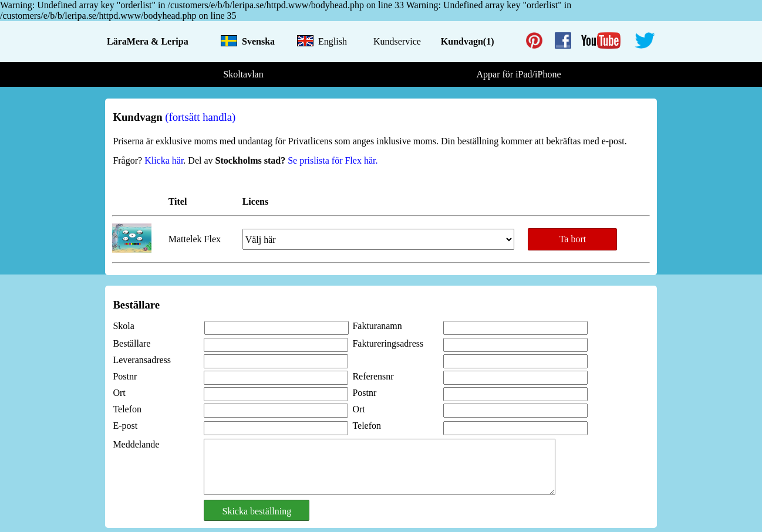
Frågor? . (150, 160)
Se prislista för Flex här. (331, 160)
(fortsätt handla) (200, 117)
